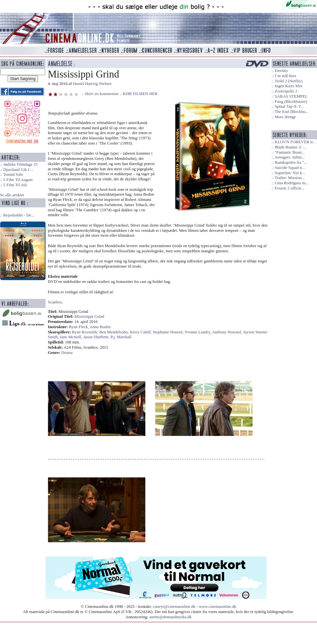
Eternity (281, 71)
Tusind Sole (13, 175)
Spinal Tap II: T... (289, 106)
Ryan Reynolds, (86, 332)
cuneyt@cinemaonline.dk (174, 607)
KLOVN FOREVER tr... (295, 142)
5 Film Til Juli (15, 185)
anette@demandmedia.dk (170, 617)
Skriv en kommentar (102, 94)
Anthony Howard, (228, 332)
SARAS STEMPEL (291, 96)
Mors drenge (285, 117)
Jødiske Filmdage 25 (20, 164)
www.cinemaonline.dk (218, 607)
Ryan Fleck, (79, 327)
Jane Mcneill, (72, 337)
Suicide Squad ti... (290, 168)
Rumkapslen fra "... (291, 162)
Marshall (124, 337)
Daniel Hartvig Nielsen (92, 84)
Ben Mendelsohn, (115, 332)
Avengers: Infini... (290, 157)
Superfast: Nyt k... (290, 173)
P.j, (114, 337)
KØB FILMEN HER (140, 94)
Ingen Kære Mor (289, 86)
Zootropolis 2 (286, 91)
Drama (67, 353)
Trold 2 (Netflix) (289, 81)
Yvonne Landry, (198, 332)
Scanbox (55, 302)
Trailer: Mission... (290, 178)
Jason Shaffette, (97, 337)
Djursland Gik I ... (18, 170)
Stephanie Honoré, (169, 332)
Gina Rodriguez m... (292, 183)
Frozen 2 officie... (290, 188)
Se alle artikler (12, 195)
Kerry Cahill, (141, 332)
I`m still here (285, 76)
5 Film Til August (18, 180)
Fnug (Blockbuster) (291, 102)
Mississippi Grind (89, 316)
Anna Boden (100, 327)
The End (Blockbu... (292, 112)
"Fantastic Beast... (290, 152)
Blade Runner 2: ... (291, 147)
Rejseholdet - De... (19, 215)
